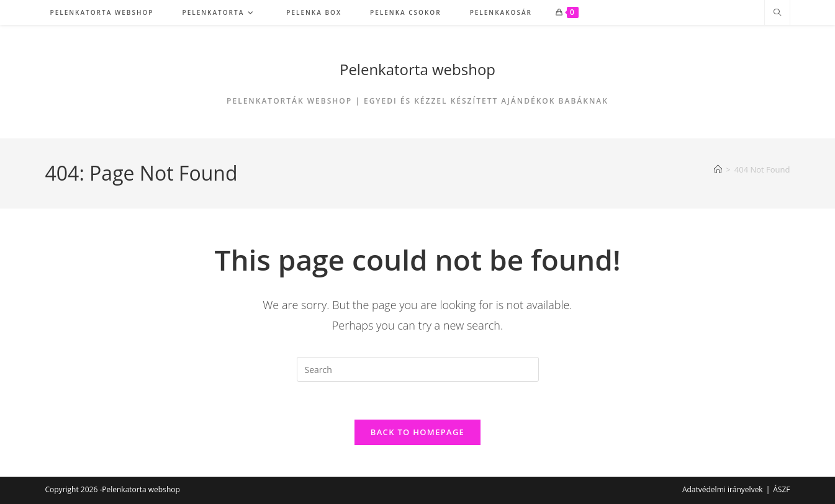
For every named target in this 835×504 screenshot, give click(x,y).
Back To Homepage (417, 432)
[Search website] (777, 13)
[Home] (718, 169)
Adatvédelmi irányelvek (723, 489)
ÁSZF (781, 489)
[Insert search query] (418, 369)
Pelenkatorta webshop (417, 69)
